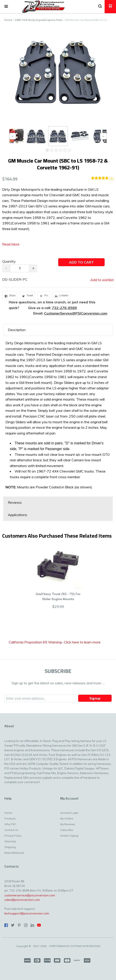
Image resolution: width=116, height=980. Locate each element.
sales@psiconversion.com (22, 900)
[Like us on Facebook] (6, 925)
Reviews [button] (15, 502)
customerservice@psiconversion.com (30, 895)
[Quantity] (20, 268)
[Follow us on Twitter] (13, 925)
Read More (11, 244)
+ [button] (33, 268)
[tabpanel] (58, 416)
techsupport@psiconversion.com (27, 913)
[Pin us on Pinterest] (19, 925)
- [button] (6, 268)
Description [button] (17, 330)
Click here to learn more (82, 642)
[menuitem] (20, 814)
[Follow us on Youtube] (39, 925)
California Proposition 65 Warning (35, 642)
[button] (6, 7)
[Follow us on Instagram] (26, 925)
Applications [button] (18, 515)
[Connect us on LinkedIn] (32, 925)
